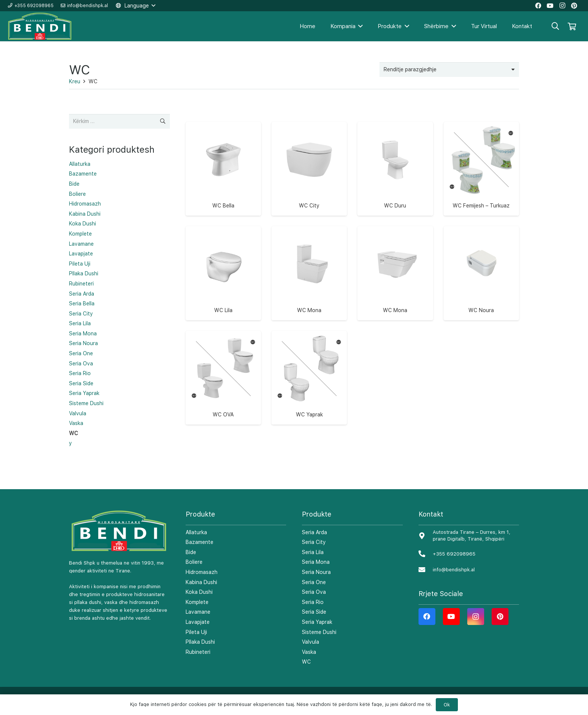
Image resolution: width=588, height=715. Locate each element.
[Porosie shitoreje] (449, 70)
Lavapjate (81, 254)
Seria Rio (80, 373)
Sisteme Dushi (86, 403)
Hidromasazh (85, 204)
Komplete (80, 234)
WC (73, 433)
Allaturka (80, 164)
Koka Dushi (82, 224)
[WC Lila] (223, 264)
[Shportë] (572, 26)
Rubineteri (81, 284)
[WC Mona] (309, 264)
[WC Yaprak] (309, 369)
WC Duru (395, 206)
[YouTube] (451, 617)
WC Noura (481, 310)
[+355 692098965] (426, 554)
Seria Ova (81, 364)
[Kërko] (555, 26)
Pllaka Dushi (84, 273)
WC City (309, 206)
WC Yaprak (309, 415)
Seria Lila (80, 323)
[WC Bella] (223, 160)
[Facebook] (427, 617)
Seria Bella (82, 303)
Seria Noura (83, 343)
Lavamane (81, 244)
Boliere (77, 194)
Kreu (75, 81)
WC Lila (223, 310)
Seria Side (81, 383)
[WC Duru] (395, 160)
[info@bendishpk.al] (426, 570)
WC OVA (223, 415)
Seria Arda (82, 294)
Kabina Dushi (85, 214)
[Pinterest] (500, 617)
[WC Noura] (481, 264)
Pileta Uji (80, 264)
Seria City (81, 314)
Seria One (81, 353)
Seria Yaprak (84, 393)
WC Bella (223, 206)
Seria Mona (83, 333)
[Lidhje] (40, 26)
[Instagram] (476, 617)
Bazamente (83, 174)
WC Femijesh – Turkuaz (481, 206)
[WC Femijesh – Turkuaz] (481, 160)
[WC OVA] (223, 369)
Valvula (78, 413)
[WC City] (309, 160)
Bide (74, 184)
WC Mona (309, 310)
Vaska (76, 423)
